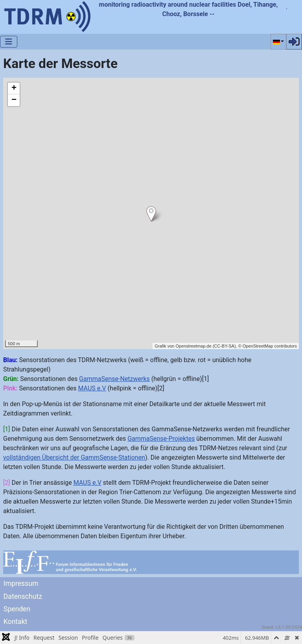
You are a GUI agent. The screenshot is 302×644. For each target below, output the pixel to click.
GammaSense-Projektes (161, 439)
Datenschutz (23, 596)
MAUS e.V (92, 388)
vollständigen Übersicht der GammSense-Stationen (74, 457)
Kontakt (16, 622)
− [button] (14, 100)
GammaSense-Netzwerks (114, 379)
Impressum (21, 583)
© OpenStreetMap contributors (268, 346)
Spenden (17, 609)
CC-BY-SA (224, 346)
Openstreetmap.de (193, 346)
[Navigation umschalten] (9, 42)
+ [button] (14, 88)
